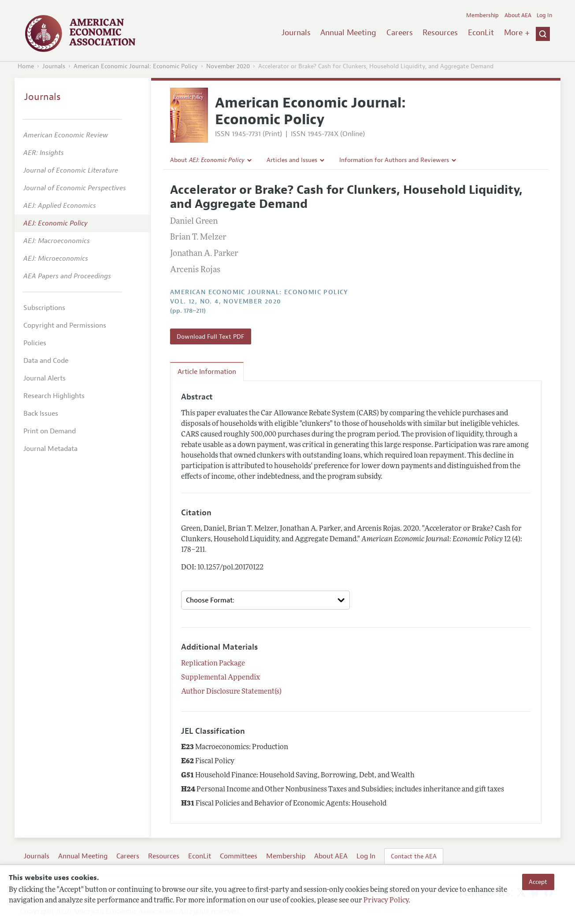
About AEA (518, 15)
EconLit (481, 33)
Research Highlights (54, 396)
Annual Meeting (348, 33)
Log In (544, 15)
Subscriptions (44, 308)
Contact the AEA (414, 856)
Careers (400, 33)
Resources (440, 33)
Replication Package (213, 664)
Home (26, 66)
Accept (538, 882)
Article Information (207, 372)
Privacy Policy (386, 901)
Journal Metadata (50, 449)
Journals (296, 33)
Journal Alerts (45, 378)
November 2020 (228, 66)
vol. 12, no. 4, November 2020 (226, 301)
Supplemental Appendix (221, 678)
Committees (239, 856)
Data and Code (46, 361)
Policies (35, 343)
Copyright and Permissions (65, 325)
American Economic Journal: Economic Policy (136, 66)
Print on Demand (50, 431)
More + (517, 33)
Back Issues (41, 414)
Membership (482, 15)
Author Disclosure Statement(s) (231, 692)
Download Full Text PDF (210, 336)
